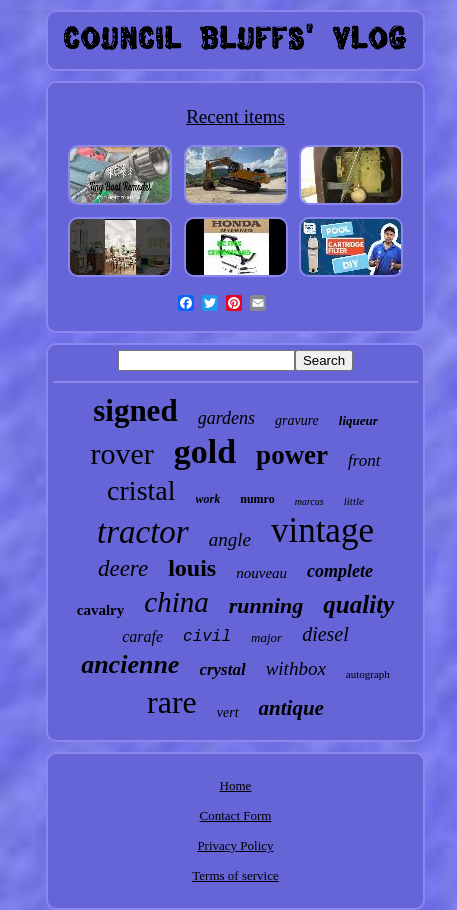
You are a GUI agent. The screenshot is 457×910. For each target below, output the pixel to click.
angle (230, 539)
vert (228, 712)
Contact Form (236, 815)
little (354, 501)
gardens (226, 418)
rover (121, 453)
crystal (222, 669)
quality (358, 604)
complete (340, 571)
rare (172, 702)
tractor (143, 532)
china (176, 602)
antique (291, 708)
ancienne (130, 664)
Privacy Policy (235, 845)
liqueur (358, 420)
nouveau (261, 573)
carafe (142, 636)
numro (257, 499)
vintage (322, 530)
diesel (325, 634)
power (292, 455)
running (266, 605)
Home (236, 785)
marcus (309, 501)
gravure (297, 420)
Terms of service (235, 875)
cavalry (100, 610)
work (208, 499)
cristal (141, 490)
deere (123, 568)
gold (205, 451)
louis (192, 568)
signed (135, 410)
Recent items (235, 116)
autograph (368, 674)
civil (207, 637)
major (266, 637)
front (364, 460)
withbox (296, 668)
